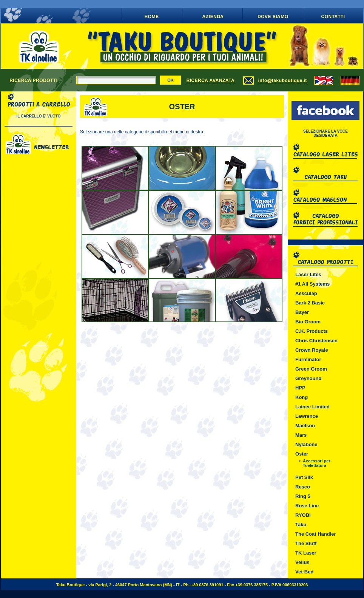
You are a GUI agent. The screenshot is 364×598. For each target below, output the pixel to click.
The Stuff (306, 543)
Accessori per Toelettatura (317, 463)
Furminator (308, 359)
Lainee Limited (312, 407)
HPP (300, 388)
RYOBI (303, 515)
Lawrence (307, 416)
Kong (302, 397)
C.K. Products (312, 331)
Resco (303, 487)
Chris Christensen (316, 341)
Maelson (305, 426)
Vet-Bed (304, 572)
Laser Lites (308, 274)
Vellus (302, 562)
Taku (301, 525)
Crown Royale (312, 350)
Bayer (302, 312)
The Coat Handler (316, 534)
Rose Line (307, 506)
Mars (301, 435)
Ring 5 (303, 496)
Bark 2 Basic (310, 303)
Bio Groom (308, 322)
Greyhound (308, 378)
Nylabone (306, 444)
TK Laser (306, 553)
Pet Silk (304, 477)
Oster (302, 454)
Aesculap (306, 293)
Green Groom (311, 369)
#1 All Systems (312, 284)
